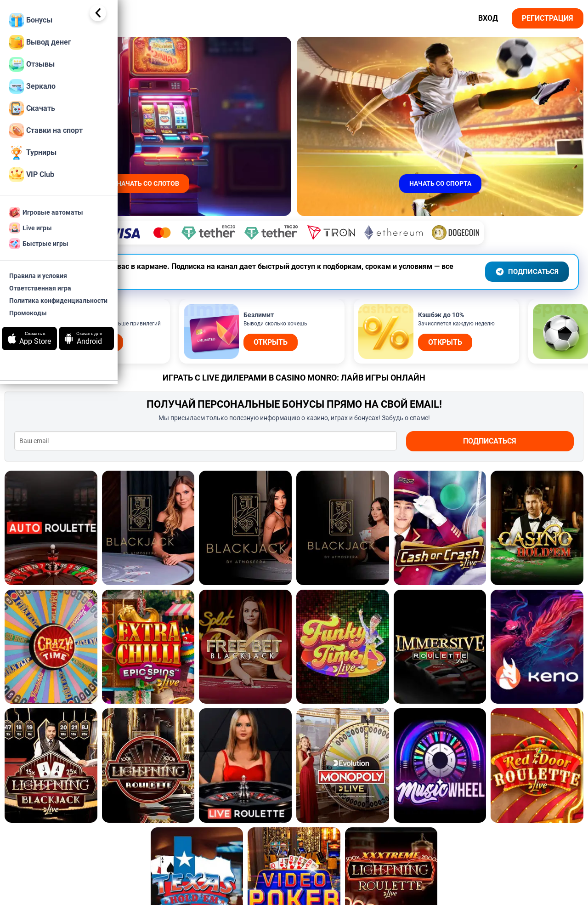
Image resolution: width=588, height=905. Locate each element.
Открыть (222, 326)
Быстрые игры (39, 244)
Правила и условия (38, 276)
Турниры (33, 153)
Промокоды (28, 313)
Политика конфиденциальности (58, 301)
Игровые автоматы (46, 212)
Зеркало (32, 86)
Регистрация (548, 18)
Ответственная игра (40, 288)
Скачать (32, 108)
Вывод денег (40, 42)
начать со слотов (239, 183)
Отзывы (32, 64)
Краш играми (247, 871)
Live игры (31, 228)
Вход (488, 18)
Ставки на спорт (46, 131)
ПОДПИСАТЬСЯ (524, 256)
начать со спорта (471, 183)
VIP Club (32, 175)
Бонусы (31, 20)
